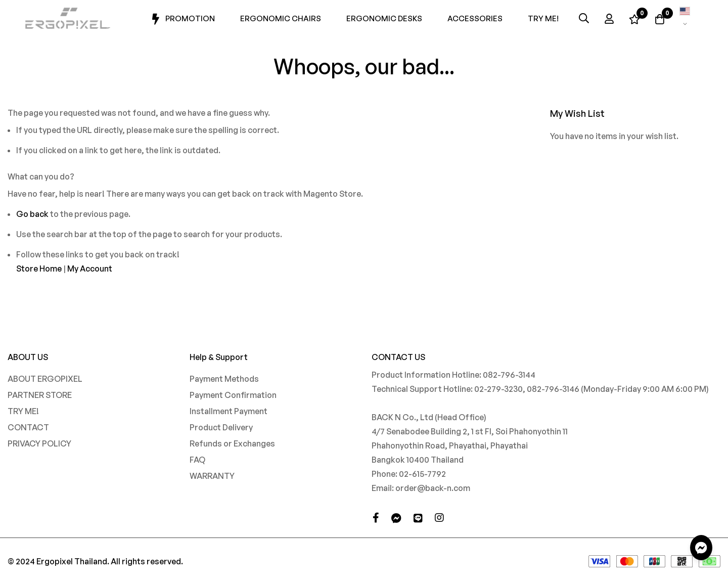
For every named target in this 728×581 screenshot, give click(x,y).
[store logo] (68, 18)
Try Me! (543, 18)
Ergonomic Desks (384, 18)
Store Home (39, 269)
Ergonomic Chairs (281, 18)
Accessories (475, 18)
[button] (685, 18)
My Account (90, 269)
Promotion (182, 19)
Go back (32, 214)
